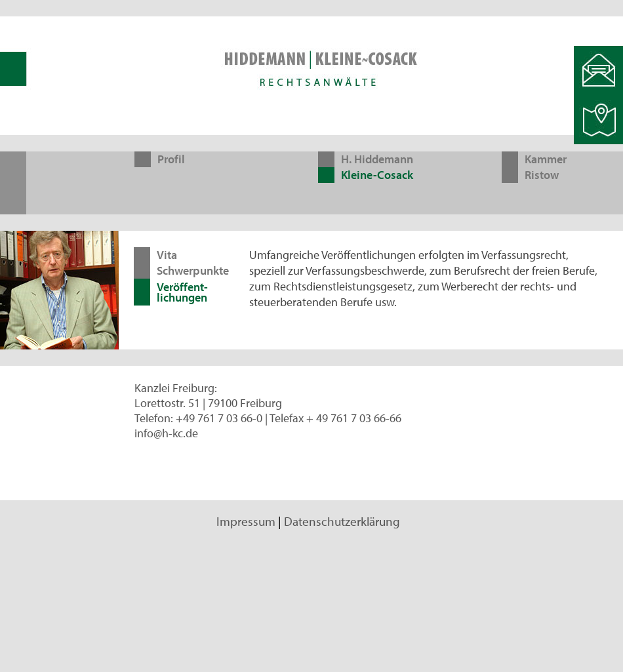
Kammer (546, 159)
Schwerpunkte (193, 270)
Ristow (542, 175)
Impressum (246, 521)
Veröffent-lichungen (182, 292)
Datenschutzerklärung (342, 521)
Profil (171, 159)
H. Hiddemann (377, 159)
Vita (167, 255)
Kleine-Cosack (377, 175)
